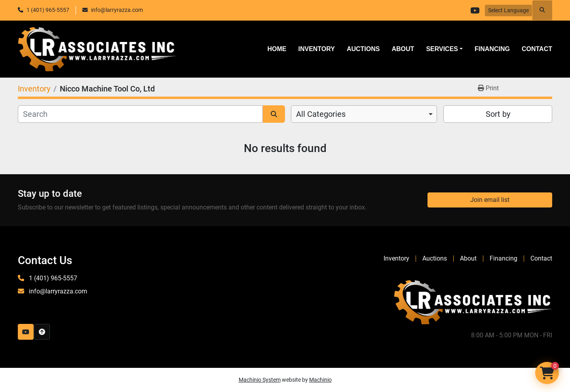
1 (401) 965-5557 (48, 10)
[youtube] (475, 10)
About (403, 49)
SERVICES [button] (442, 49)
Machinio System (260, 380)
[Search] (140, 114)
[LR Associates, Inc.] (473, 302)
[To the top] (42, 332)
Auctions (363, 49)
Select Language (508, 10)
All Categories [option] (321, 114)
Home (277, 49)
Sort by (498, 114)
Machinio (320, 380)
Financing (492, 49)
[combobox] (364, 114)
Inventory (316, 49)
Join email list (490, 200)
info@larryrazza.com (117, 10)
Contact (537, 49)
